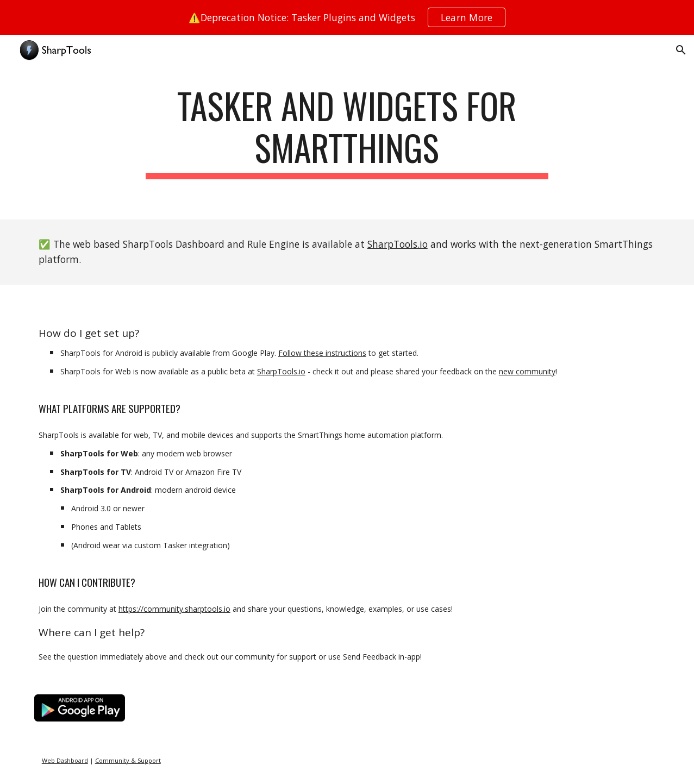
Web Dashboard (65, 760)
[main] (347, 143)
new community (527, 371)
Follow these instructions (322, 353)
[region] (347, 17)
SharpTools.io (398, 244)
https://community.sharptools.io (174, 609)
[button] (681, 50)
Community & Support (128, 760)
